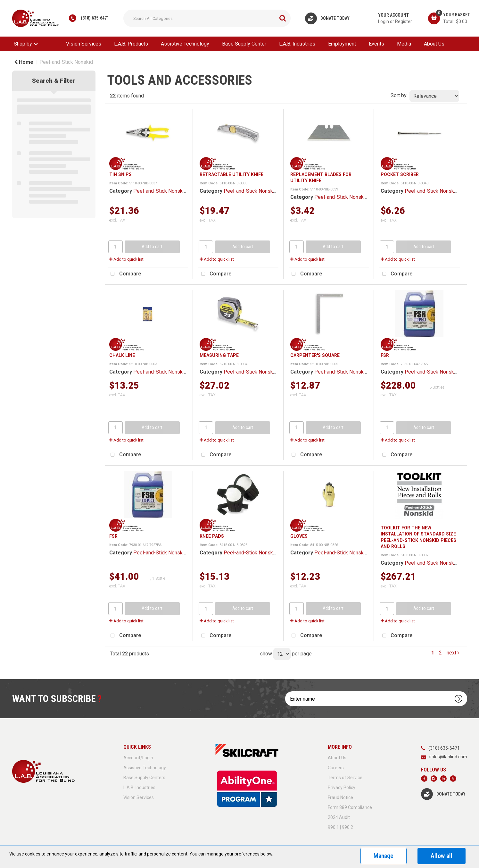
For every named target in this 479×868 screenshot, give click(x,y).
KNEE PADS (212, 536)
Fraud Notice (340, 797)
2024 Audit (339, 817)
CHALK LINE (122, 355)
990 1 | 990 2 (340, 827)
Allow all (442, 856)
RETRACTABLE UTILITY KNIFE (231, 174)
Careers (336, 768)
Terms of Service (345, 778)
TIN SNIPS (120, 174)
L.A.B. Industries (297, 44)
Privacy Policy (342, 788)
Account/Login (138, 758)
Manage (384, 856)
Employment (342, 44)
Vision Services (84, 44)
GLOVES (299, 536)
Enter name (287, 691)
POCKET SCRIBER (400, 174)
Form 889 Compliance (350, 807)
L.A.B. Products (131, 44)
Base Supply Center (244, 44)
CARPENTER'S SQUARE (315, 355)
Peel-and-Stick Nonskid (66, 62)
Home (24, 62)
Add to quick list (126, 259)
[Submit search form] (283, 18)
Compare (124, 274)
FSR (385, 355)
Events (376, 44)
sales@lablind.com (448, 757)
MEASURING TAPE (219, 355)
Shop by (23, 44)
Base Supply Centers (144, 778)
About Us (434, 44)
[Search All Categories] (207, 18)
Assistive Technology (185, 44)
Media (404, 44)
